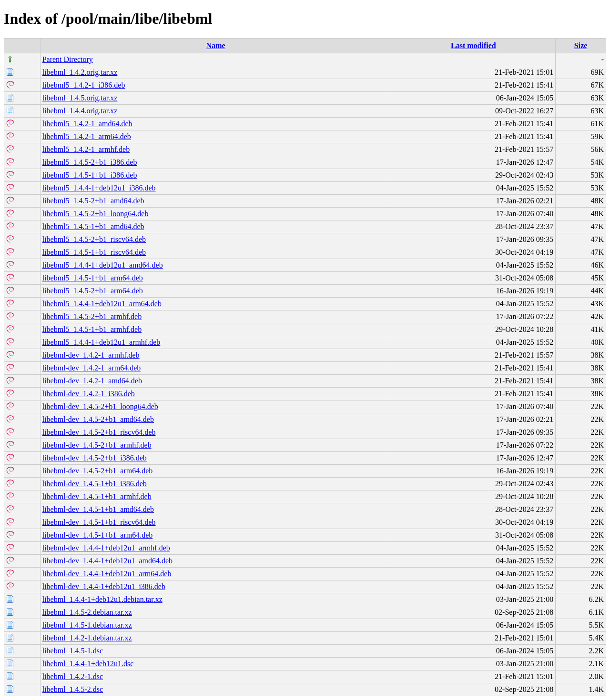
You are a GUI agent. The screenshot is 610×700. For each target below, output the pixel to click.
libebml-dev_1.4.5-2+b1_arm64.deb (98, 471)
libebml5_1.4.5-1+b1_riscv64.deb (94, 252)
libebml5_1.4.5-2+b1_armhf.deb (92, 316)
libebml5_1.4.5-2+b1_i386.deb (90, 162)
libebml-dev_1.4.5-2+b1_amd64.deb (98, 419)
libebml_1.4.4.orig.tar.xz (80, 111)
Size (581, 45)
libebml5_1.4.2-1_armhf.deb (86, 149)
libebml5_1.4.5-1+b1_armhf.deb (92, 329)
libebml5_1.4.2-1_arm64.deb (87, 136)
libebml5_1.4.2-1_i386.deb (84, 85)
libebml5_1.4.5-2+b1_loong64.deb (96, 214)
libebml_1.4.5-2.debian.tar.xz (87, 612)
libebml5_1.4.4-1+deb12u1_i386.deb (99, 188)
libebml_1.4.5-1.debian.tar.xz (87, 625)
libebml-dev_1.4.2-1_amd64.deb (92, 381)
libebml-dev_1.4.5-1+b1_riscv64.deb (99, 522)
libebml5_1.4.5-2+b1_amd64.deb (93, 201)
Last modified (473, 45)
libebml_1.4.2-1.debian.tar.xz (87, 638)
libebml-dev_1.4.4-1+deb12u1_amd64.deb (107, 561)
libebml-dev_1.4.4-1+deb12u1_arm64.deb (107, 574)
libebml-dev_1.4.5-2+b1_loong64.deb (100, 406)
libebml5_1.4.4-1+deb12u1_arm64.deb (102, 304)
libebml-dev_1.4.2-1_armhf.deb (91, 355)
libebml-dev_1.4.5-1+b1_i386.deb (95, 484)
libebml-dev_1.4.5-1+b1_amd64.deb (98, 509)
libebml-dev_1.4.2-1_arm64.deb (92, 368)
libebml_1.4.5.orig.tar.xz (80, 98)
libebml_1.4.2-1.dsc (73, 676)
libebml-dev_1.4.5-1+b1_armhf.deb (97, 496)
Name (216, 45)
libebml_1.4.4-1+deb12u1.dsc (88, 664)
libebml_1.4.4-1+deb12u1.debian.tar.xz (102, 599)
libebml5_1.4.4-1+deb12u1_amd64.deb (103, 265)
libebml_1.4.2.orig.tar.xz (80, 72)
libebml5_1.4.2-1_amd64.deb (87, 124)
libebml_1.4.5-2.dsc (73, 689)
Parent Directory (68, 59)
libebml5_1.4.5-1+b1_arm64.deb (93, 278)
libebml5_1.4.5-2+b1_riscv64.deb (94, 239)
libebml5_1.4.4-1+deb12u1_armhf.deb (102, 342)
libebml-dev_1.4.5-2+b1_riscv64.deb (99, 432)
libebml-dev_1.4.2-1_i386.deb (89, 394)
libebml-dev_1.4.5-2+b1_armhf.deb (97, 445)
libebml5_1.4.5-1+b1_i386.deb (90, 175)
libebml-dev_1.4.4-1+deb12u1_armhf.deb (106, 548)
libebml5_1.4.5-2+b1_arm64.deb (93, 291)
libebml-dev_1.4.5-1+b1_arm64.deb (98, 535)
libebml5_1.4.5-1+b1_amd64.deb (93, 226)
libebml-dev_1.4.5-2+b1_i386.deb (95, 458)
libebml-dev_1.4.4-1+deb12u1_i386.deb (104, 586)
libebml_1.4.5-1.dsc (73, 651)
